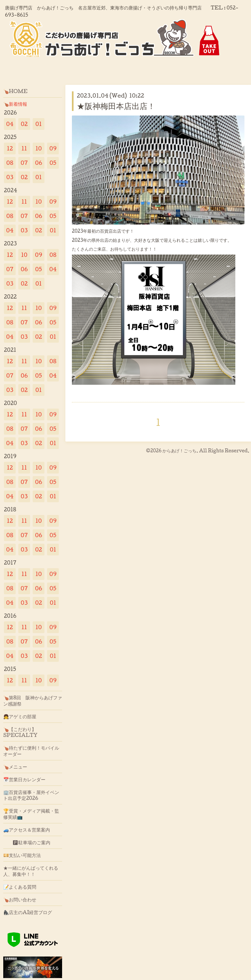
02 (24, 124)
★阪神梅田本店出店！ (116, 106)
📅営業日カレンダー (24, 779)
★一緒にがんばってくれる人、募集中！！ (31, 871)
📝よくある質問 (20, 887)
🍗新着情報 (15, 104)
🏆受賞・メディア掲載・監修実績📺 (31, 814)
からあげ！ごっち (179, 451)
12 (10, 148)
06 (39, 163)
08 (10, 163)
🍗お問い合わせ (20, 899)
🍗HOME (15, 91)
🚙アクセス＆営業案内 (27, 830)
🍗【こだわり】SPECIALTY (20, 732)
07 (24, 163)
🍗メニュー (15, 767)
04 (10, 124)
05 (53, 163)
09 (53, 148)
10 (39, 148)
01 (39, 124)
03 (10, 177)
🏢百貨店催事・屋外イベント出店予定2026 (31, 795)
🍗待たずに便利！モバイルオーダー (31, 751)
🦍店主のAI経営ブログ (28, 912)
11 (24, 148)
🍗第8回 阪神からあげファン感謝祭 (33, 700)
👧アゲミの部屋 (20, 716)
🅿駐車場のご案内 (27, 842)
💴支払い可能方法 (22, 855)
